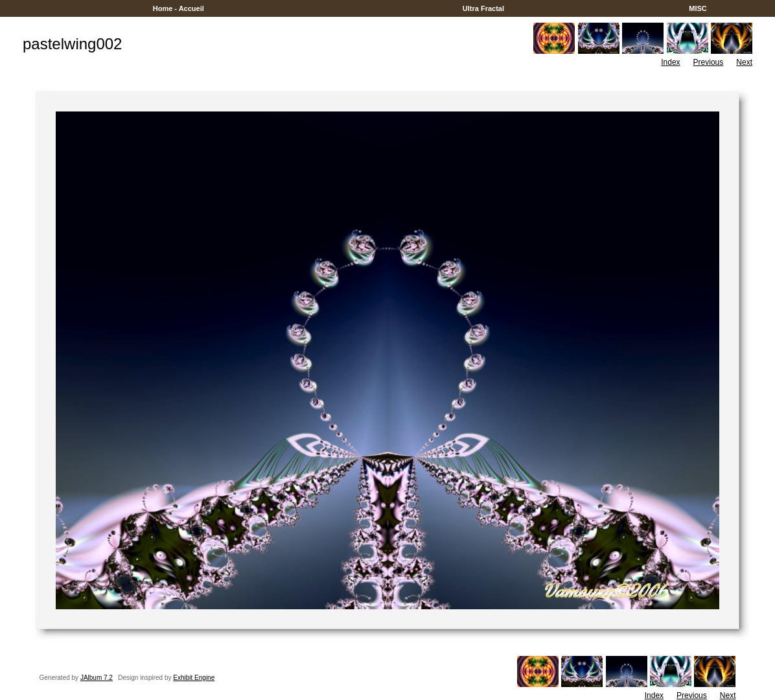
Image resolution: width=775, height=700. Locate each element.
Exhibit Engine (194, 678)
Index (670, 62)
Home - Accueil (179, 8)
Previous (709, 62)
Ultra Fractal (483, 8)
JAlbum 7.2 (97, 678)
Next (744, 62)
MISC (698, 8)
